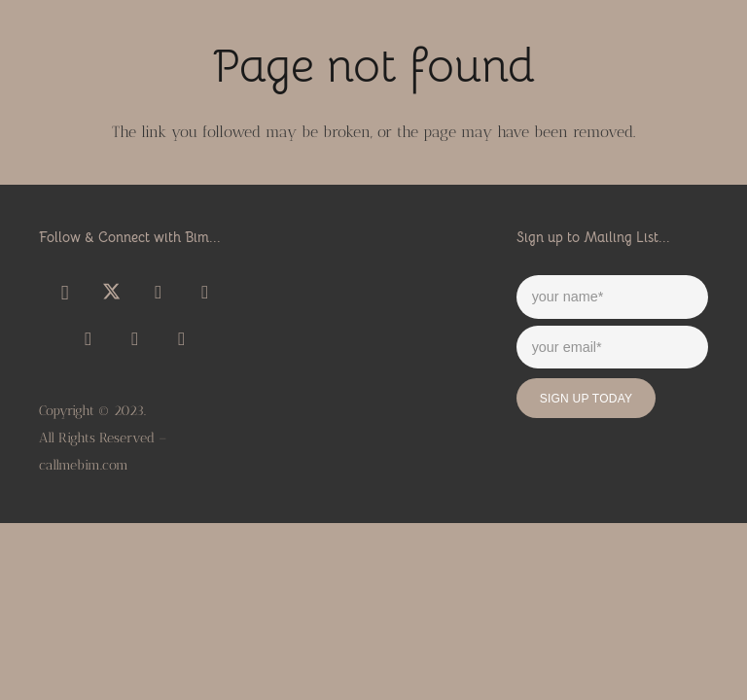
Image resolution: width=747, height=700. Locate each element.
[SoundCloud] (205, 293)
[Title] (89, 339)
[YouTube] (159, 293)
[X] (112, 293)
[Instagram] (65, 293)
